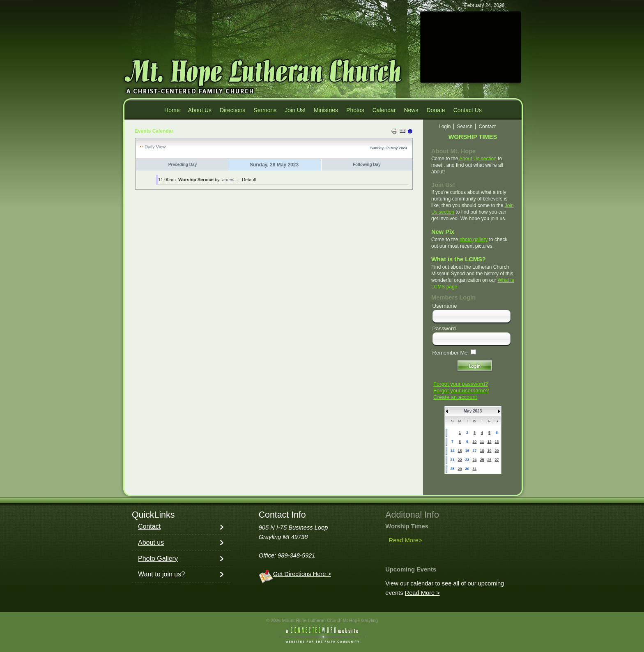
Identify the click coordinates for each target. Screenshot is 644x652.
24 (474, 460)
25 (482, 460)
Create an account (455, 397)
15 (460, 451)
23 (467, 460)
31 (474, 469)
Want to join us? (161, 574)
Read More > (422, 593)
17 (474, 451)
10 (474, 442)
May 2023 (473, 411)
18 (482, 451)
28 (452, 469)
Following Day (367, 165)
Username (445, 306)
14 (452, 451)
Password (444, 328)
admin (228, 180)
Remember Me (450, 353)
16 (467, 451)
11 (482, 442)
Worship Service (196, 180)
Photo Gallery (158, 559)
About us (151, 543)
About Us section (478, 159)
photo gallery (474, 240)
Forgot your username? (461, 391)
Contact (149, 526)
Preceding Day (183, 165)
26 (489, 460)
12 (489, 442)
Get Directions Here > (302, 574)
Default (249, 180)
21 (452, 460)
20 (497, 451)
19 (489, 451)
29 (460, 469)
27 (497, 460)
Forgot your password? (461, 384)
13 (497, 442)
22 (460, 460)
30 (467, 469)
